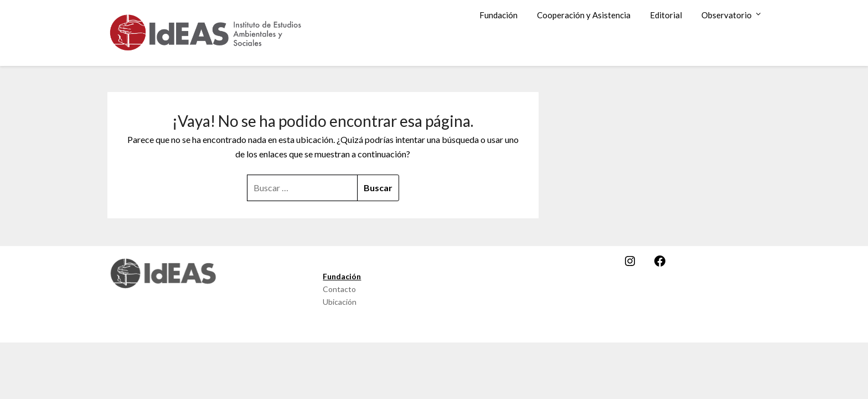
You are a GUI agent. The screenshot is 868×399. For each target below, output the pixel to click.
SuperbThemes (473, 327)
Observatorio (727, 15)
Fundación (498, 15)
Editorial (666, 15)
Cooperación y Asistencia (584, 15)
